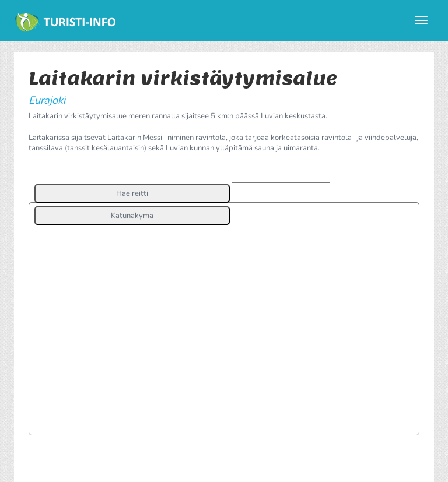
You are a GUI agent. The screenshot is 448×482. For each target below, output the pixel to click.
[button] (132, 193)
